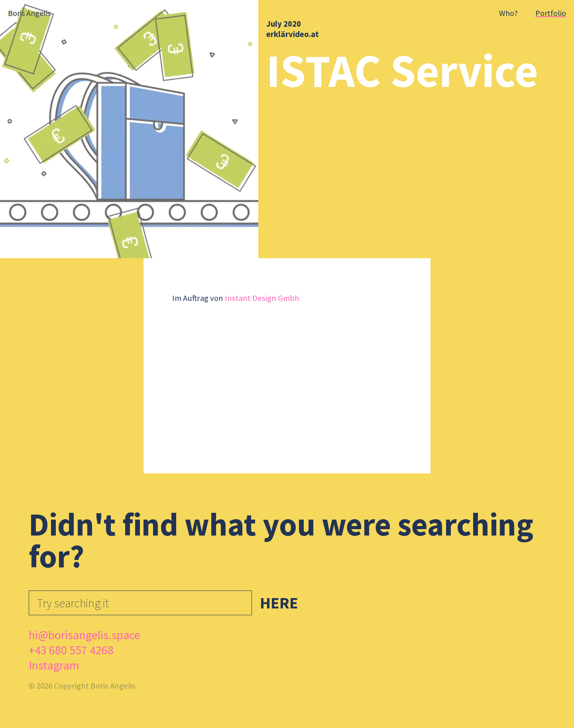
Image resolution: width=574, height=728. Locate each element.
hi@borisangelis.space (85, 635)
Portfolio (551, 13)
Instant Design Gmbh (262, 298)
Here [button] (279, 603)
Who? (508, 13)
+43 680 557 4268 (71, 650)
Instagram (54, 665)
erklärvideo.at (293, 34)
